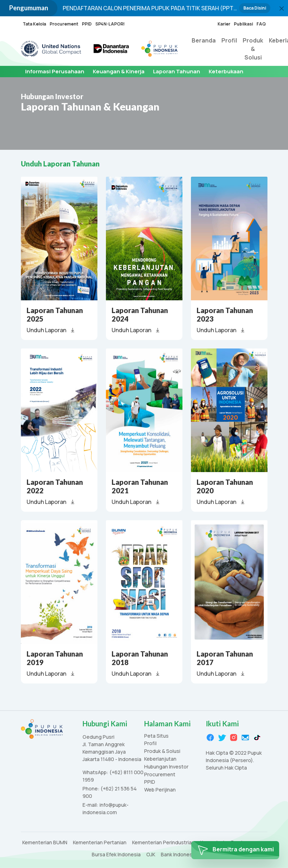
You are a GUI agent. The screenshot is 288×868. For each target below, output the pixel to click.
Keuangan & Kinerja (119, 71)
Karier (224, 24)
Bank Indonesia (179, 855)
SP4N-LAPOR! (110, 24)
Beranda (204, 40)
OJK (151, 855)
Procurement (64, 24)
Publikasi (243, 24)
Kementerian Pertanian (100, 843)
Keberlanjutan (160, 759)
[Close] (282, 8)
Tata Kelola (34, 24)
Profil (229, 40)
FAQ (261, 24)
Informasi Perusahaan (55, 71)
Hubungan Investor (166, 767)
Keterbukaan (226, 71)
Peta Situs (156, 736)
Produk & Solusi (253, 49)
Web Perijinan (160, 790)
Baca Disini (255, 8)
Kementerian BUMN (45, 843)
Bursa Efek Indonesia (116, 855)
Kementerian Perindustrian (163, 843)
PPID (87, 24)
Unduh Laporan (51, 330)
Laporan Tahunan (177, 71)
